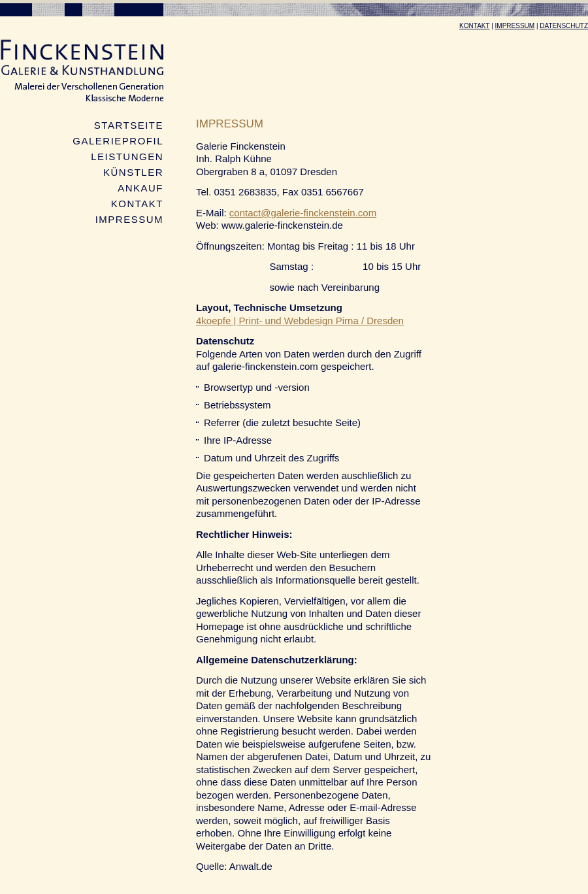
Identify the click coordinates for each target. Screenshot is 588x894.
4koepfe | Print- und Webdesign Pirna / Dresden (300, 321)
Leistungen (127, 157)
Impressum (515, 26)
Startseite (129, 125)
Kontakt (474, 26)
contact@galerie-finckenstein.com (303, 213)
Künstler (133, 172)
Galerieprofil (118, 141)
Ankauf (140, 188)
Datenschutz (564, 26)
